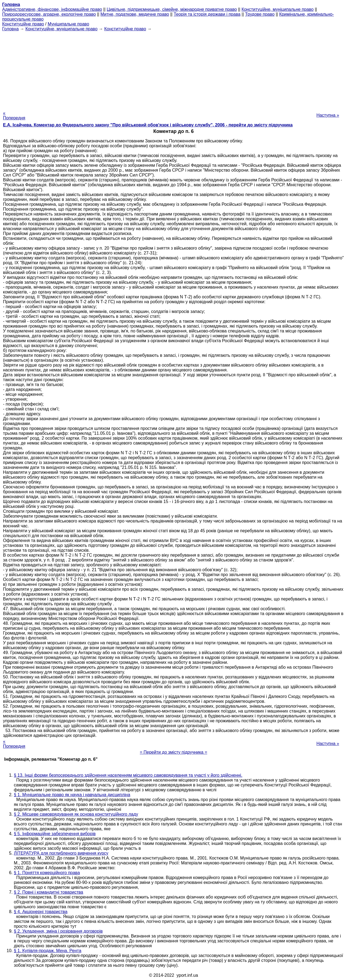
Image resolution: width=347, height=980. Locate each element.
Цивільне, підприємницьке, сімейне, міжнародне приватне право (172, 9)
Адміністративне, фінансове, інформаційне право (52, 9)
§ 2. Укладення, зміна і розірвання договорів (58, 931)
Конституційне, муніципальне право (278, 9)
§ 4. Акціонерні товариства (41, 912)
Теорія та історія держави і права (207, 14)
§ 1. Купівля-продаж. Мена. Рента (48, 951)
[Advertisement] (173, 69)
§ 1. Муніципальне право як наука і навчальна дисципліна (72, 795)
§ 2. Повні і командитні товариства (49, 892)
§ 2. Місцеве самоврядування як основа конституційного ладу (76, 814)
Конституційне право (23, 24)
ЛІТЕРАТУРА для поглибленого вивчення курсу (61, 853)
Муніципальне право (68, 24)
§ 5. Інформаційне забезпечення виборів (55, 834)
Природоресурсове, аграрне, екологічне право (49, 14)
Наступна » (328, 115)
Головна (10, 29)
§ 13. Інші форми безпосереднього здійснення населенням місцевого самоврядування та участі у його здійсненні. (128, 775)
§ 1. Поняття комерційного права (47, 873)
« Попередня (14, 115)
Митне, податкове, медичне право (135, 14)
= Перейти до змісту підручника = (174, 752)
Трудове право (260, 14)
